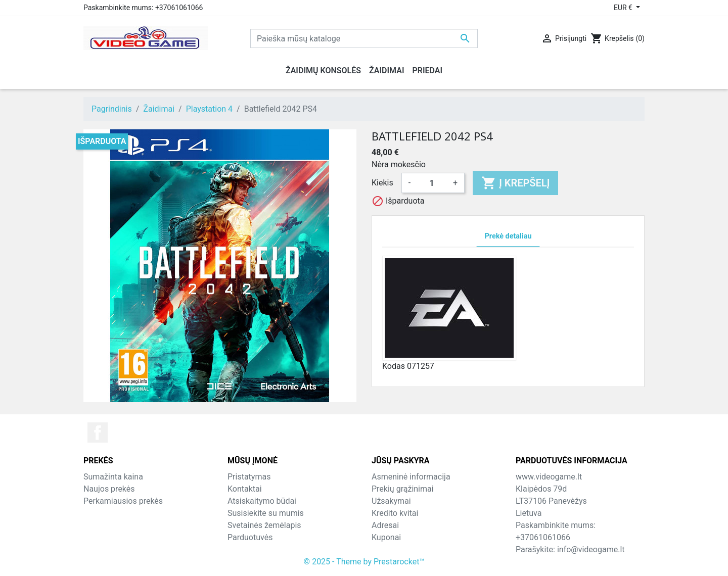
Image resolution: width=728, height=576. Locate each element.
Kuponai (386, 537)
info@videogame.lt (591, 549)
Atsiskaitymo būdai (262, 501)
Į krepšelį (515, 183)
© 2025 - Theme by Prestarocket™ (364, 562)
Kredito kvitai (395, 513)
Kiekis (382, 183)
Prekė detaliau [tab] (508, 236)
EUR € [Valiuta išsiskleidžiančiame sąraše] (624, 8)
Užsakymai (391, 501)
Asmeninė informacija (411, 477)
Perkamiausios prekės (123, 501)
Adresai (385, 525)
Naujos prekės (109, 489)
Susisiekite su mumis (266, 513)
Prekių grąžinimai (403, 489)
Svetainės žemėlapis (264, 525)
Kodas (394, 366)
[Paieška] (364, 38)
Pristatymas (249, 477)
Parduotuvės (250, 537)
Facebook (98, 433)
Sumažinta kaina (113, 477)
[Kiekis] (432, 183)
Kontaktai (245, 489)
